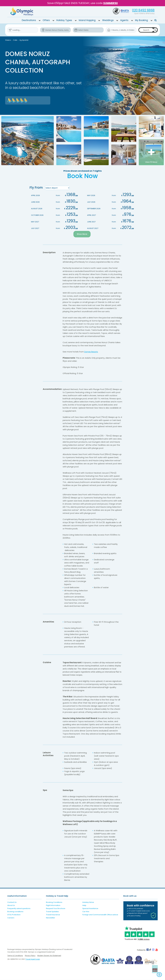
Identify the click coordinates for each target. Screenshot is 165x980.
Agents (124, 20)
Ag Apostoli (24, 40)
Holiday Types (64, 20)
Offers (46, 20)
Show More (82, 234)
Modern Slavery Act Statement (49, 956)
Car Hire (86, 912)
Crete (15, 40)
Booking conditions (15, 912)
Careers (11, 918)
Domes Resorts (92, 352)
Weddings (108, 20)
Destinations (29, 20)
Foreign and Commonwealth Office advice (100, 915)
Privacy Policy (30, 956)
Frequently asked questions (19, 909)
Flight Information (53, 905)
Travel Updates (52, 912)
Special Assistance (90, 909)
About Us (11, 905)
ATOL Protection (14, 915)
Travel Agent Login (33, 959)
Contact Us (12, 902)
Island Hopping (87, 20)
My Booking (141, 20)
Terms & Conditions (15, 956)
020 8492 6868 (143, 10)
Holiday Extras (88, 902)
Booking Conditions (54, 902)
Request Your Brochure (56, 909)
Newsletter (51, 918)
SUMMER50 (110, 3)
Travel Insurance (53, 915)
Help (84, 905)
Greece (8, 40)
